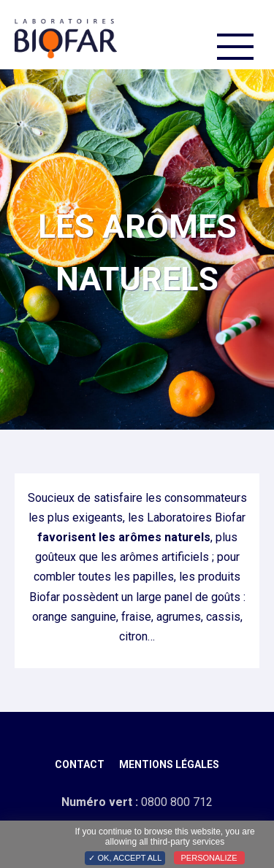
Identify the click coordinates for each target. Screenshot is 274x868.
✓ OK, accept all (125, 858)
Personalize (209, 858)
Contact (80, 764)
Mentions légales (169, 764)
